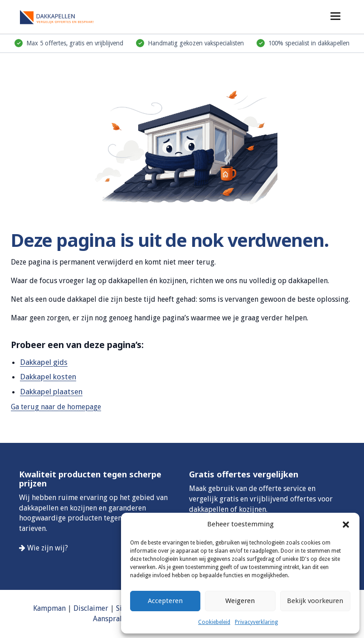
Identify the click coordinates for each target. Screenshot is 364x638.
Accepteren (165, 601)
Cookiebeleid (214, 622)
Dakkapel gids (44, 362)
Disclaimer (91, 608)
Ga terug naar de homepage (56, 407)
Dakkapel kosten (48, 377)
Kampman (49, 608)
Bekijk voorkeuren (315, 601)
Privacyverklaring (256, 622)
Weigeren (240, 601)
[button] (346, 525)
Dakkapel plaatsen (51, 392)
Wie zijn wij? (48, 548)
